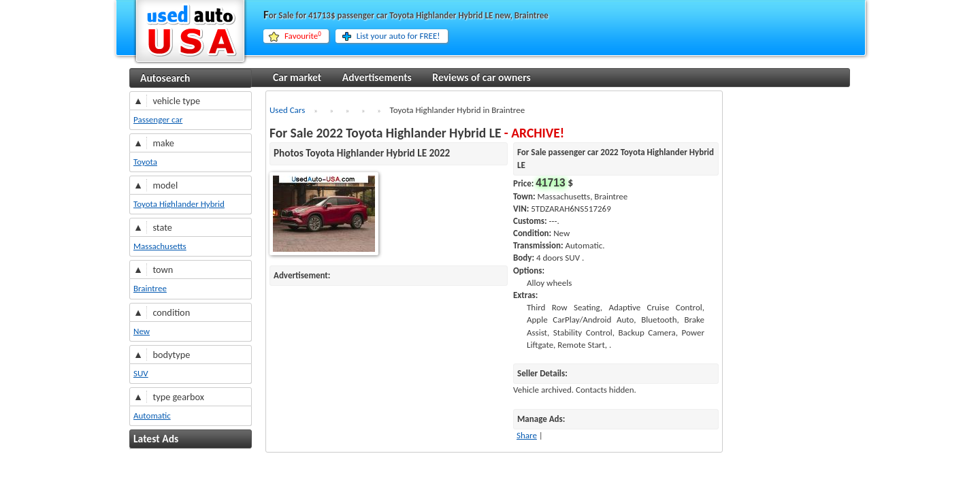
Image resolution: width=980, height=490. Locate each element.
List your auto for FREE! (398, 36)
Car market (297, 77)
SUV (141, 373)
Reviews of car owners (481, 77)
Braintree (150, 288)
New (142, 331)
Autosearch (165, 78)
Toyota (145, 162)
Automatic (152, 415)
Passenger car (158, 119)
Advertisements (377, 77)
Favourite (303, 36)
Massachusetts (160, 246)
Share (527, 435)
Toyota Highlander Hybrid (179, 204)
